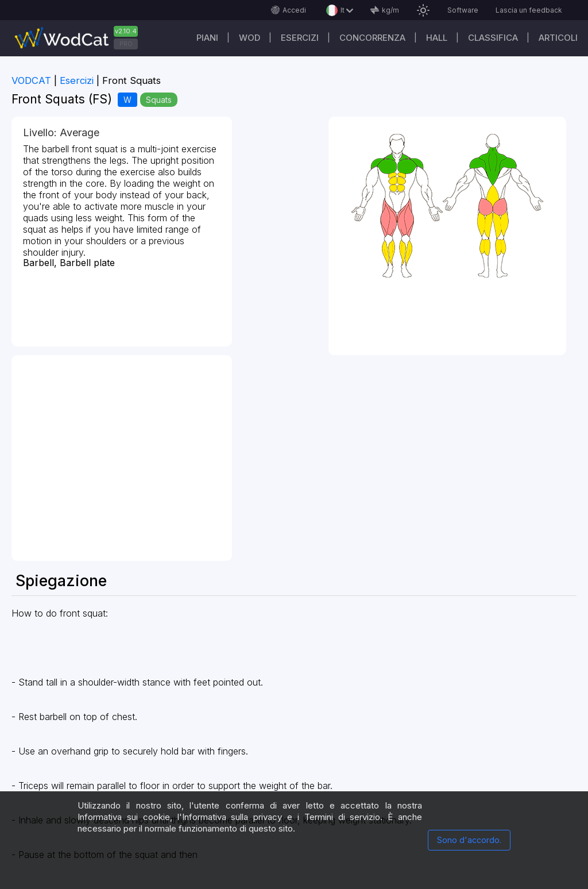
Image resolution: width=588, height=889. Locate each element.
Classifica (493, 38)
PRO (126, 44)
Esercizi (300, 38)
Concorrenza (372, 38)
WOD (249, 38)
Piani (207, 38)
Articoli (558, 38)
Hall (437, 38)
